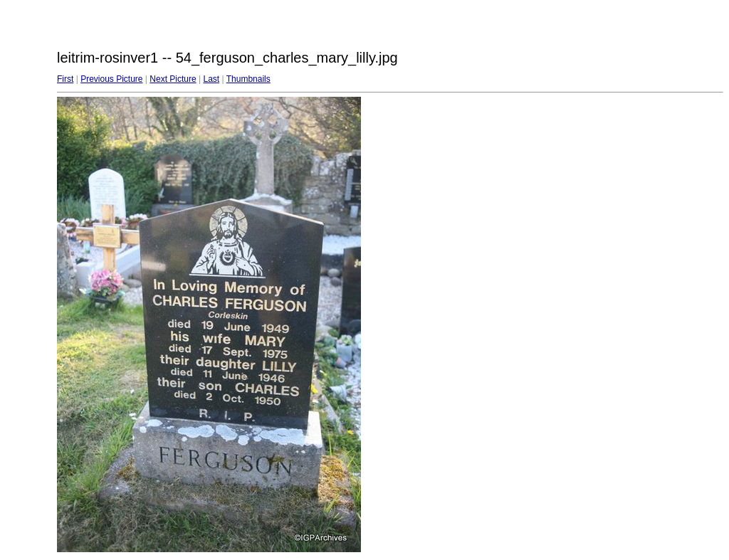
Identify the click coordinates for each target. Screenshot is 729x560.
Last (211, 79)
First (65, 79)
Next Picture (173, 79)
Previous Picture (111, 79)
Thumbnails (248, 79)
